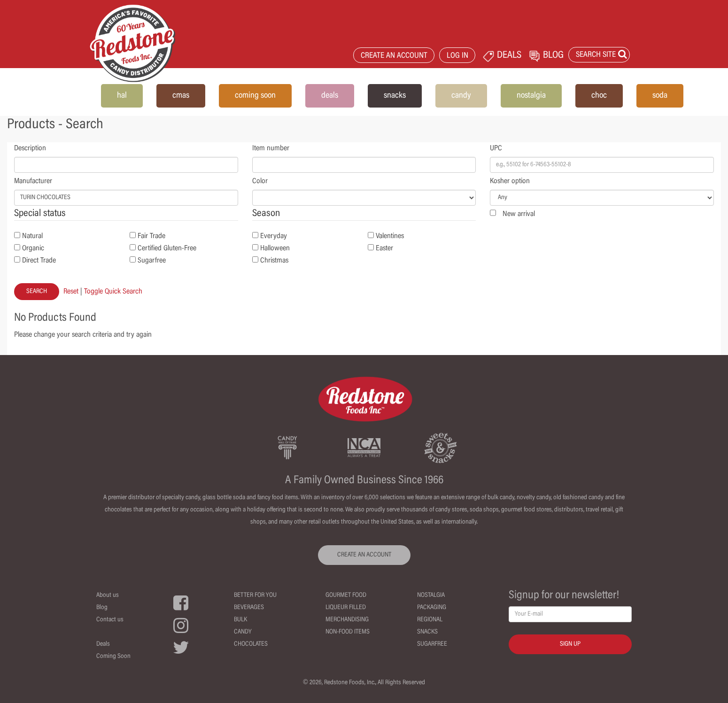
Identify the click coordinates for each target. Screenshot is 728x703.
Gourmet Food (346, 595)
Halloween (275, 248)
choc (599, 96)
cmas (181, 96)
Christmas (274, 261)
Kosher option (510, 181)
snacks (395, 96)
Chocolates (251, 644)
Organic (33, 248)
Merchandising (347, 620)
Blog (102, 608)
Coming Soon (113, 657)
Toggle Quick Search (113, 292)
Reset (71, 292)
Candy (243, 632)
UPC (496, 148)
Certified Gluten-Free (167, 248)
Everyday (274, 236)
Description (30, 148)
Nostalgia (431, 595)
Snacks (427, 632)
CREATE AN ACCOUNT (394, 56)
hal (122, 96)
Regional (430, 620)
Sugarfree (152, 261)
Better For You (255, 595)
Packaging (432, 608)
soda (660, 96)
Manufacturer (33, 181)
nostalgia (531, 96)
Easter (384, 248)
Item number (271, 148)
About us (108, 595)
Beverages (249, 608)
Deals (103, 644)
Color (260, 181)
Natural (32, 236)
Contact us (110, 620)
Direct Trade (39, 261)
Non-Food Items (348, 632)
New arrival (519, 214)
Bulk (240, 620)
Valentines (390, 236)
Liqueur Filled (346, 608)
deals (330, 96)
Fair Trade (151, 236)
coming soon (255, 96)
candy (461, 96)
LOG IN (457, 56)
